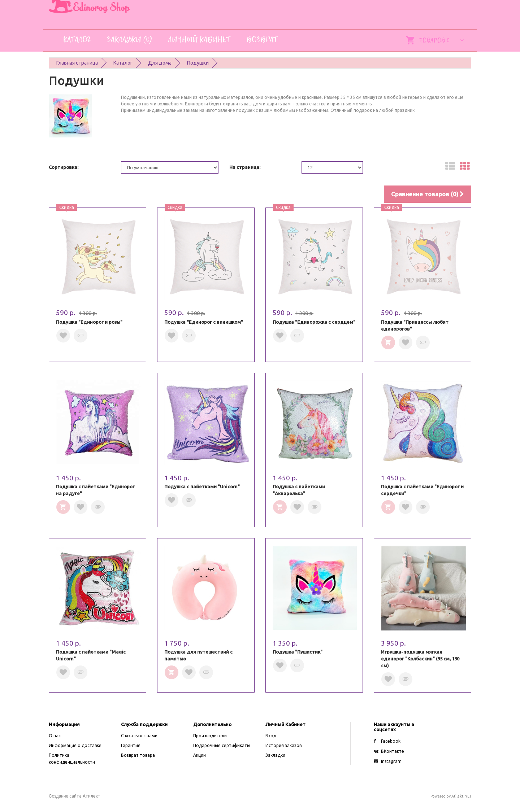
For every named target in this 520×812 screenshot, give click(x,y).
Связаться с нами (139, 736)
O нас (55, 736)
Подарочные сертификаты (222, 745)
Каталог (123, 63)
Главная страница (77, 63)
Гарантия (131, 745)
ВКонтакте (389, 751)
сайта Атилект (75, 796)
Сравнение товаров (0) (428, 194)
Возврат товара (138, 755)
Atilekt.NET (461, 796)
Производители (210, 736)
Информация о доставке (75, 745)
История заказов (283, 745)
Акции (200, 755)
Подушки (198, 63)
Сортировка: (64, 167)
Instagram (388, 761)
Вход (271, 736)
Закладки (275, 755)
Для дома (160, 63)
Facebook (387, 741)
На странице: (245, 167)
